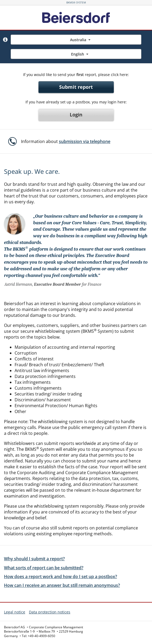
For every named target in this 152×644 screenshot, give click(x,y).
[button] (5, 40)
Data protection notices (50, 612)
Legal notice (15, 612)
